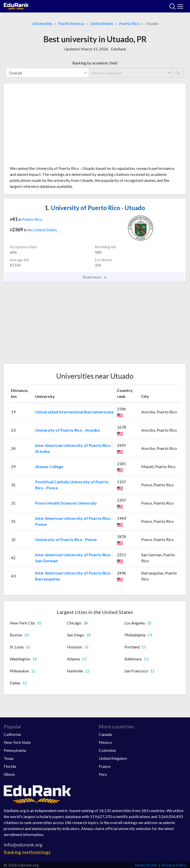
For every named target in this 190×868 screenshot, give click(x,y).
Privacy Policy (174, 865)
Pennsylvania (15, 750)
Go (178, 73)
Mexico (105, 742)
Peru (103, 774)
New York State (17, 742)
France (105, 766)
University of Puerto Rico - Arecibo (68, 430)
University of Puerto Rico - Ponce (66, 539)
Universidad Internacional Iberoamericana (74, 412)
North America (71, 23)
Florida (10, 766)
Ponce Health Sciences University (66, 503)
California (12, 734)
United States (102, 23)
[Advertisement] (95, 126)
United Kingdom (113, 758)
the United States (42, 230)
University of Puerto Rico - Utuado (95, 208)
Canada (105, 734)
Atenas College (49, 466)
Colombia (107, 750)
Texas (9, 758)
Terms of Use (146, 865)
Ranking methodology (27, 852)
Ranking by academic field (95, 63)
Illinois (9, 774)
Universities (42, 23)
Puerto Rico (129, 23)
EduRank (119, 49)
